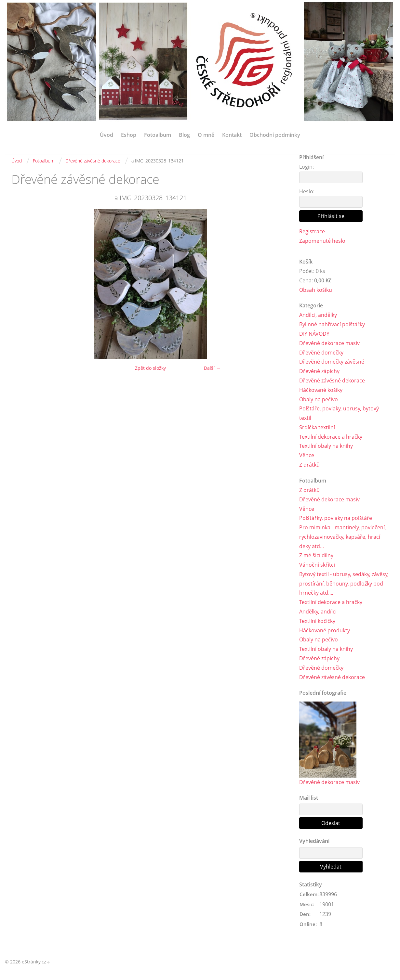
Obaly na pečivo (319, 399)
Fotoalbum (158, 135)
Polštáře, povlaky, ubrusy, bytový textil (339, 413)
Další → (212, 368)
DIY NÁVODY (314, 334)
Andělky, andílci (318, 612)
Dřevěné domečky (321, 353)
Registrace (312, 231)
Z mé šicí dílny (316, 556)
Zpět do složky (150, 368)
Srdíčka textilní (317, 427)
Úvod (107, 135)
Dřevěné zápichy (319, 371)
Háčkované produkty (325, 630)
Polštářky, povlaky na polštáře (336, 518)
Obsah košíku (316, 290)
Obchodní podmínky (275, 135)
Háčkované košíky (321, 390)
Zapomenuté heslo (322, 241)
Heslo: (307, 191)
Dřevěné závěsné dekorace (93, 161)
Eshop (129, 135)
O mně (206, 135)
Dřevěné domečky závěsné (332, 362)
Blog (184, 135)
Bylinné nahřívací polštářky (332, 325)
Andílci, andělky (318, 315)
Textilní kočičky (317, 621)
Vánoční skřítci (317, 565)
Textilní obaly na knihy (326, 446)
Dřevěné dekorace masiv (329, 343)
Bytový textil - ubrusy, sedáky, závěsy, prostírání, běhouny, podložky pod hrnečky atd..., (344, 584)
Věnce (307, 456)
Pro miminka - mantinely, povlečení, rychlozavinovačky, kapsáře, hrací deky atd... (343, 537)
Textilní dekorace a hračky (331, 437)
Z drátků (309, 465)
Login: (307, 167)
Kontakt (232, 135)
